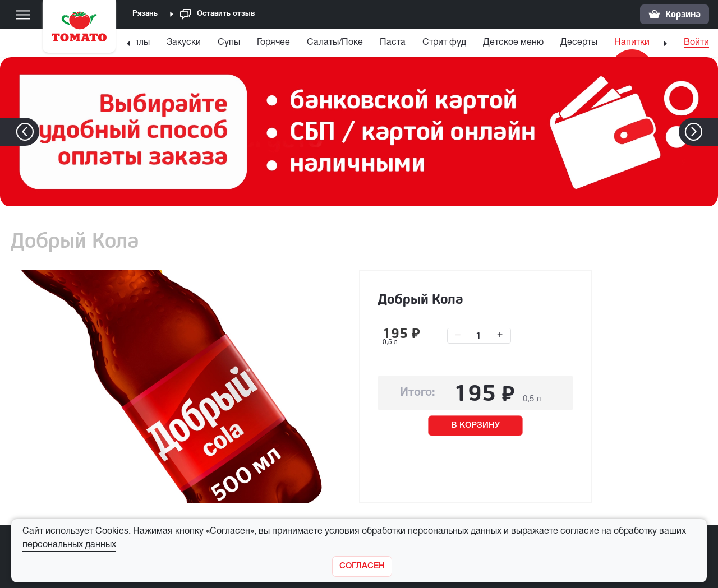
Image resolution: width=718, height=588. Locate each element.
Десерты (579, 43)
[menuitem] (136, 45)
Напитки (632, 43)
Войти (696, 43)
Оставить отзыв (217, 14)
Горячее (273, 43)
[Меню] (23, 15)
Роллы (136, 43)
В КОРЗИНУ (475, 425)
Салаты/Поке (335, 43)
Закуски (184, 43)
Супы (229, 43)
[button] (710, 132)
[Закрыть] (362, 566)
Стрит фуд (444, 43)
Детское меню (513, 43)
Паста (393, 43)
